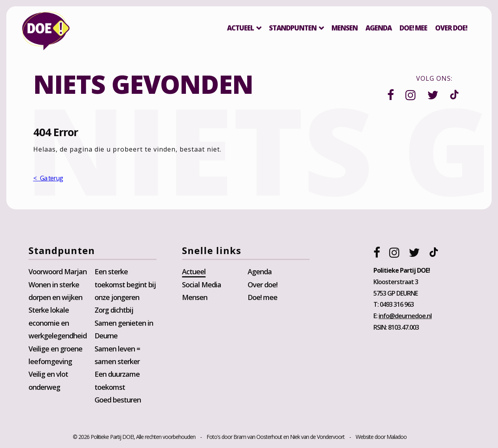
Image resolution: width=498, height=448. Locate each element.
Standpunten (293, 28)
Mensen (345, 28)
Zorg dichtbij (114, 310)
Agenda (379, 28)
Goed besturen (118, 400)
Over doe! (262, 285)
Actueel (240, 28)
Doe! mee (413, 28)
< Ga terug (48, 178)
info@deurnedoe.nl (405, 316)
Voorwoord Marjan (58, 271)
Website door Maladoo (381, 437)
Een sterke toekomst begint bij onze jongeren (125, 284)
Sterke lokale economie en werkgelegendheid (58, 323)
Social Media (202, 285)
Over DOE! (451, 28)
